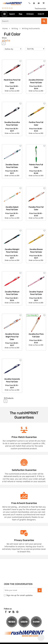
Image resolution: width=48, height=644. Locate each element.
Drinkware (30, 14)
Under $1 (41, 14)
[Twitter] (10, 612)
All (9, 40)
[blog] (13, 612)
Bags (21, 14)
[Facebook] (6, 612)
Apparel (12, 14)
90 (6, 40)
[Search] (21, 21)
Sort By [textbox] (30, 49)
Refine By (13, 49)
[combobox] (35, 49)
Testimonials (40, 9)
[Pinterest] (17, 612)
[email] (21, 590)
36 (3, 40)
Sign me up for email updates (20, 595)
